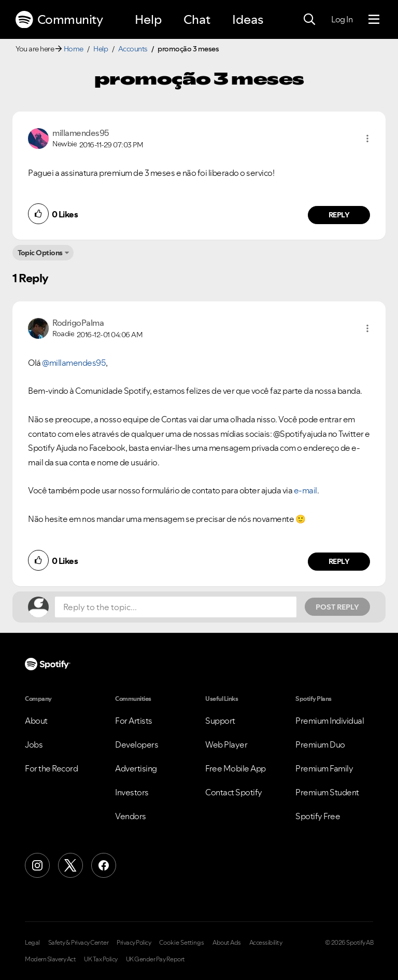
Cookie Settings (182, 943)
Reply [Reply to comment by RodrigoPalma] (339, 561)
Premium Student (327, 792)
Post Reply (337, 607)
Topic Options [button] (40, 253)
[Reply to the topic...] (176, 607)
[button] (367, 139)
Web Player (226, 744)
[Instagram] (37, 865)
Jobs (34, 744)
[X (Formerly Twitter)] (70, 865)
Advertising (136, 768)
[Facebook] (104, 865)
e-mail (305, 490)
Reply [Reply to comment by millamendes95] (339, 215)
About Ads (227, 943)
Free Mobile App (236, 768)
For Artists (134, 721)
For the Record (51, 768)
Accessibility (266, 943)
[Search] (309, 20)
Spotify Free (318, 816)
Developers (137, 744)
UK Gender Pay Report (155, 959)
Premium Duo (320, 744)
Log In (342, 19)
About (36, 721)
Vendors (131, 816)
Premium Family (324, 768)
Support (220, 721)
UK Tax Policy (101, 959)
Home (74, 49)
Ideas (248, 19)
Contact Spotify (234, 792)
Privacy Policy (134, 943)
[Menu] (374, 20)
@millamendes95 (74, 363)
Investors (132, 792)
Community (59, 20)
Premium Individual (330, 721)
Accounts (133, 49)
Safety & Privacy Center (79, 943)
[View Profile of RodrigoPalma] (78, 323)
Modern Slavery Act (50, 959)
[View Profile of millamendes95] (81, 133)
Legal (32, 943)
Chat (197, 19)
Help (148, 19)
